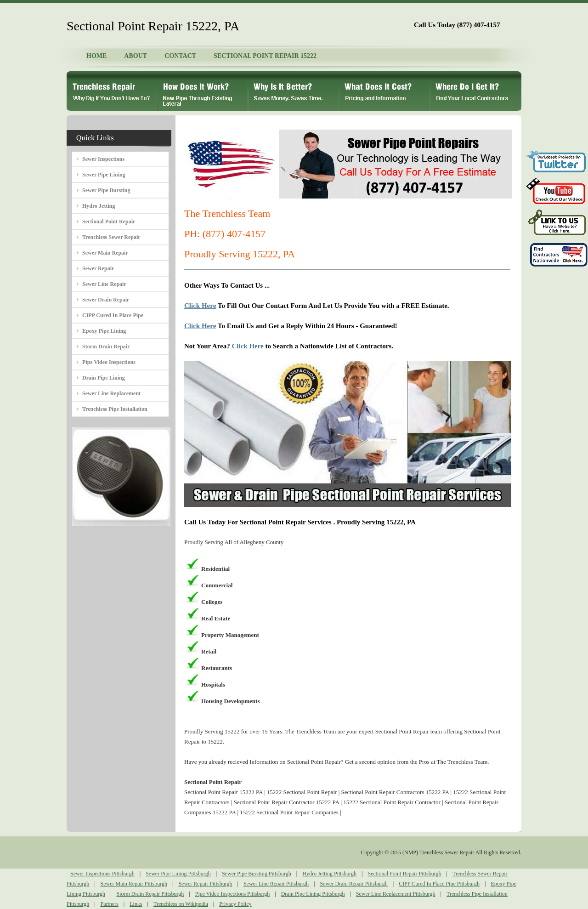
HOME (96, 56)
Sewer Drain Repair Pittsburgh (353, 884)
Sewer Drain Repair (106, 300)
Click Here (200, 306)
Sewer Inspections (103, 159)
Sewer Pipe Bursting (106, 190)
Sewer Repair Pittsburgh (205, 884)
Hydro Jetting (99, 206)
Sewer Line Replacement (111, 393)
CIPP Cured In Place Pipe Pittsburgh (439, 884)
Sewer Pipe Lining (104, 175)
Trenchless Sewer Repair (111, 237)
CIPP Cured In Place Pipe (113, 315)
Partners (110, 904)
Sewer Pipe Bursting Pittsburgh (257, 874)
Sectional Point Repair (109, 222)
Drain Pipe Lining (104, 378)
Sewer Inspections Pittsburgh (102, 874)
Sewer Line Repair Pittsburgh (276, 884)
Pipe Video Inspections (109, 362)
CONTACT (180, 56)
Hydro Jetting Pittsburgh (329, 874)
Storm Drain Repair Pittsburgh (150, 894)
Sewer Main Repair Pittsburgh (134, 884)
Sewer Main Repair (105, 253)
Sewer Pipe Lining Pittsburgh (178, 874)
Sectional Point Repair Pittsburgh (404, 874)
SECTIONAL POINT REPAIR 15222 (265, 56)
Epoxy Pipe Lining (104, 331)
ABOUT (136, 56)
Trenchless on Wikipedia (181, 904)
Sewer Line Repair (104, 284)
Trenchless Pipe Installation (115, 409)
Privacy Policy (235, 904)
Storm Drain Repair (106, 347)
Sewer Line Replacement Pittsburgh (396, 894)
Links (136, 904)
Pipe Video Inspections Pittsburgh (233, 894)
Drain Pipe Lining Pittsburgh (313, 894)
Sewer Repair (98, 268)
